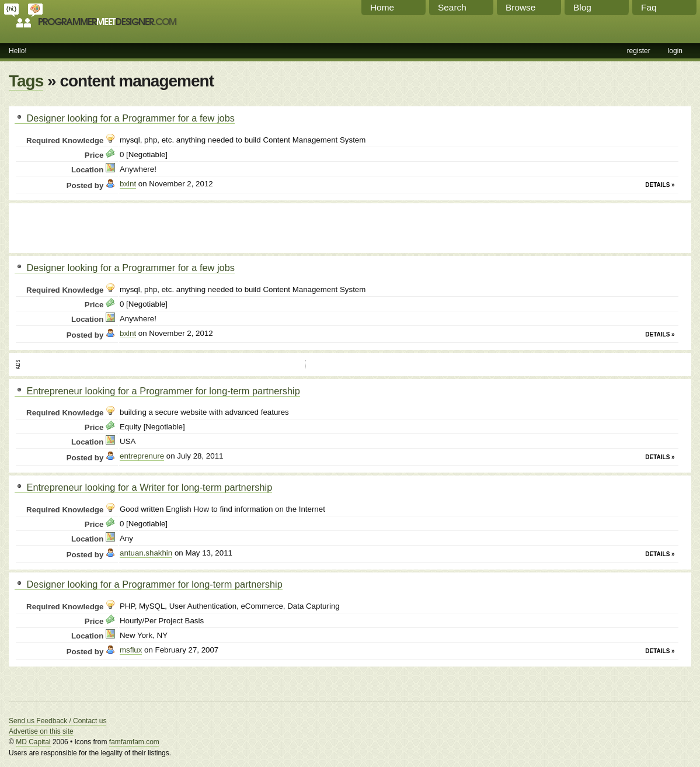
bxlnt (128, 184)
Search (452, 7)
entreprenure (142, 456)
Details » (660, 185)
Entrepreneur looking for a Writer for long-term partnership (143, 487)
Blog (582, 7)
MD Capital (33, 742)
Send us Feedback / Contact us (58, 721)
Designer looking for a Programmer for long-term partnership (149, 584)
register (639, 51)
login (675, 51)
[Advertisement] (151, 227)
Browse (520, 7)
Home (382, 7)
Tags (26, 81)
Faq (649, 7)
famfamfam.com (134, 742)
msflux (131, 650)
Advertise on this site (41, 731)
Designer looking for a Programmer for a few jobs (125, 118)
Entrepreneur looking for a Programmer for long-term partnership (157, 391)
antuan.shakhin (146, 553)
